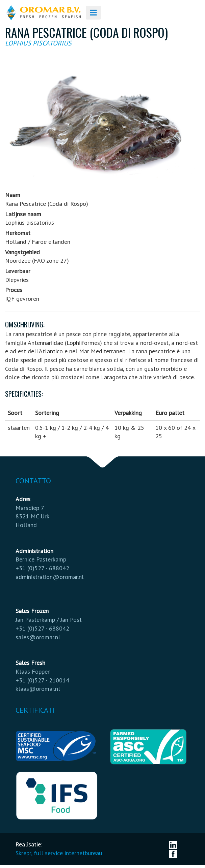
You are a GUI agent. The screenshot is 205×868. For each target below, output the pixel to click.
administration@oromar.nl (50, 577)
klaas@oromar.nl (38, 689)
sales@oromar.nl (38, 637)
